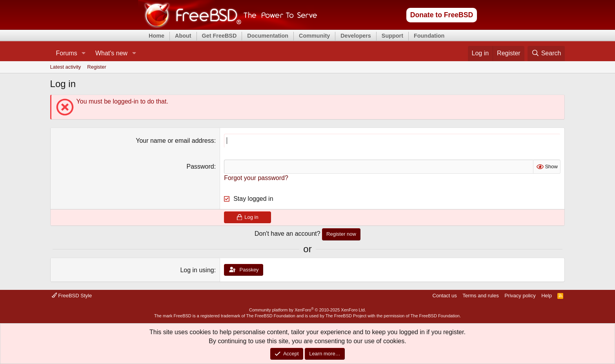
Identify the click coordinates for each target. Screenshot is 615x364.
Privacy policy (520, 296)
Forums (67, 53)
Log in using (197, 270)
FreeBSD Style (72, 296)
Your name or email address (175, 141)
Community (314, 36)
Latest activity (66, 67)
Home (156, 36)
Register (96, 67)
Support (392, 36)
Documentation (268, 36)
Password (200, 167)
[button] (84, 53)
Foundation (429, 36)
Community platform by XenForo (307, 310)
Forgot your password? (256, 178)
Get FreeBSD (219, 36)
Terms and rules (480, 296)
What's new (111, 53)
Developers (356, 36)
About (183, 36)
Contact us (445, 296)
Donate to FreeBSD (442, 15)
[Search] (546, 53)
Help (547, 296)
